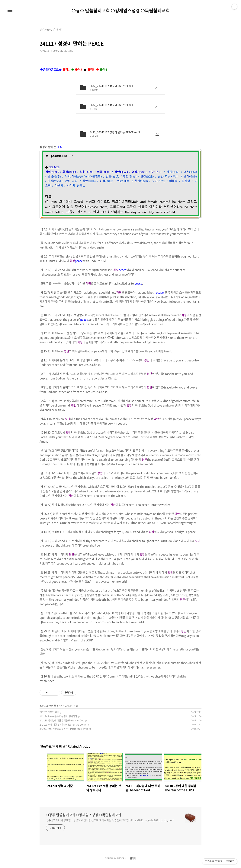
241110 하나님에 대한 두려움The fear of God (62, 720)
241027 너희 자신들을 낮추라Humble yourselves (64, 729)
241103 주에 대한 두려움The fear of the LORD (63, 725)
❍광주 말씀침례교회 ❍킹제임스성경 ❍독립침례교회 (121, 11)
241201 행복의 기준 (49, 712)
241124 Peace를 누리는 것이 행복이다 (58, 716)
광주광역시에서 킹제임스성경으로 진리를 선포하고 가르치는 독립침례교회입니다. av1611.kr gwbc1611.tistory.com (110, 820)
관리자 (133, 858)
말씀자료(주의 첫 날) (50, 706)
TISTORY (121, 858)
